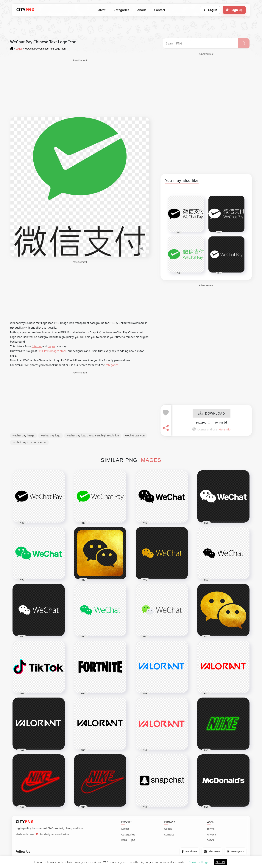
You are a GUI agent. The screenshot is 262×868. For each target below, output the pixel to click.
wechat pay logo (50, 435)
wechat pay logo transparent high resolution (93, 435)
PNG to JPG (128, 840)
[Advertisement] (80, 88)
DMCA (211, 840)
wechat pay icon (135, 435)
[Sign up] (234, 10)
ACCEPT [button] (220, 862)
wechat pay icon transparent (29, 442)
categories (112, 365)
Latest (101, 10)
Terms (211, 829)
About (142, 10)
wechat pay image (23, 435)
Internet (37, 346)
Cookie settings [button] (199, 862)
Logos (52, 346)
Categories (121, 10)
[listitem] (190, 852)
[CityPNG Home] (25, 10)
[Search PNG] (200, 43)
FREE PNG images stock (52, 351)
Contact (160, 10)
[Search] (244, 43)
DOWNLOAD (212, 414)
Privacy (211, 835)
